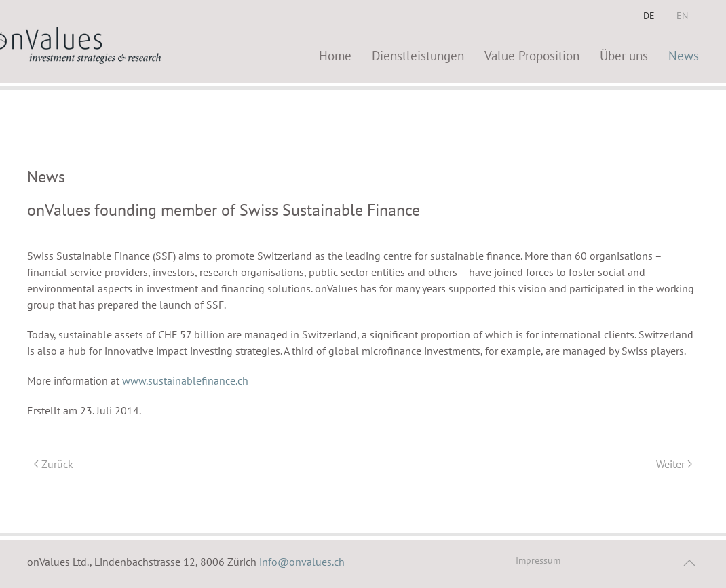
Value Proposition (532, 55)
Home (335, 55)
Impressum (538, 560)
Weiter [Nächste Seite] (674, 464)
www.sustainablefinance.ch (185, 380)
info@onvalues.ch (302, 562)
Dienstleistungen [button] (418, 55)
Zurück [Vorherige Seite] (54, 464)
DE (649, 16)
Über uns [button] (624, 55)
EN (682, 16)
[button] (689, 563)
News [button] (684, 55)
